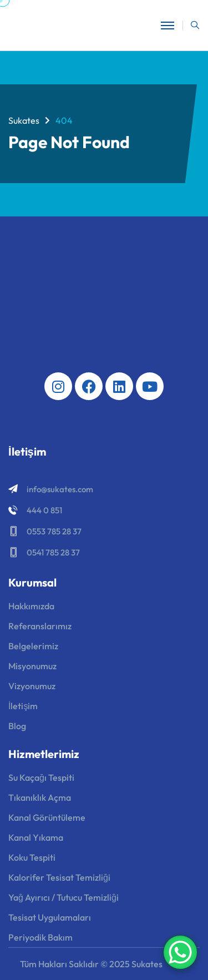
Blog (17, 726)
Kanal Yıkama (36, 837)
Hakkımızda (31, 606)
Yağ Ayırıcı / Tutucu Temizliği (64, 897)
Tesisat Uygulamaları (50, 917)
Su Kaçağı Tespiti (41, 777)
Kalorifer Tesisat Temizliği (59, 877)
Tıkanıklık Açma (40, 797)
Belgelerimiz (33, 646)
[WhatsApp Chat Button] (180, 952)
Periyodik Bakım (40, 937)
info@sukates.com (60, 489)
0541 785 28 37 (53, 552)
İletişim (23, 706)
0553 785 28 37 (54, 531)
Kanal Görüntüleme (47, 817)
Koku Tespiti (32, 857)
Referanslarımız (40, 626)
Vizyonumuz (32, 686)
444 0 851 (44, 510)
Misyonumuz (32, 666)
